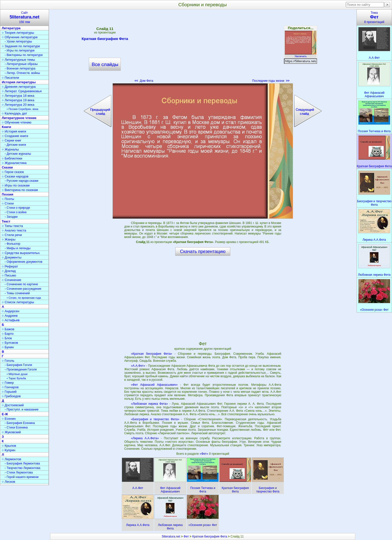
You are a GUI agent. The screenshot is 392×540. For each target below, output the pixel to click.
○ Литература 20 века (18, 105)
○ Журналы (10, 149)
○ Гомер (8, 383)
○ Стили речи (12, 235)
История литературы (19, 82)
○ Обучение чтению (17, 122)
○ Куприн (8, 450)
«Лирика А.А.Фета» (145, 438)
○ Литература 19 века (18, 100)
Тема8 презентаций (374, 17)
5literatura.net (171, 536)
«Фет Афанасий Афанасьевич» (154, 385)
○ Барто (8, 334)
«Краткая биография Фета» (152, 354)
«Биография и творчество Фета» (155, 419)
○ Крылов (9, 446)
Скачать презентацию (203, 251)
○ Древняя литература (19, 87)
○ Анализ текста (14, 230)
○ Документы (11, 257)
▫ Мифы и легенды (18, 248)
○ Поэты (8, 199)
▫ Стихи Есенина (16, 427)
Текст (6, 221)
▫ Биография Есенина (20, 423)
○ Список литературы (18, 302)
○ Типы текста (12, 226)
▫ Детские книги (15, 145)
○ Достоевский (13, 405)
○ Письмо (9, 275)
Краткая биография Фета (105, 39)
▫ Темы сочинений (17, 293)
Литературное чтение (19, 118)
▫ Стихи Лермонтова (19, 472)
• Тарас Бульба (16, 378)
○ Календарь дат (14, 113)
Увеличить (300, 55)
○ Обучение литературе (20, 37)
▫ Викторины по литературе (24, 55)
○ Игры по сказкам (16, 185)
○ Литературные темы (18, 60)
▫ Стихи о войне (16, 212)
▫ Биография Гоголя (18, 365)
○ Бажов (8, 329)
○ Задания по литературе (21, 46)
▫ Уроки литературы (18, 41)
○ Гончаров (10, 387)
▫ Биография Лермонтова (22, 463)
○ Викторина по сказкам (20, 190)
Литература (11, 28)
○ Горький (9, 392)
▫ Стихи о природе (17, 208)
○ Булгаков (10, 343)
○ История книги (14, 131)
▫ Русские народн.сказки (21, 181)
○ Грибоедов (11, 396)
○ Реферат (10, 266)
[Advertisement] (203, 47)
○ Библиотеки (12, 158)
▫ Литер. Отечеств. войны (22, 73)
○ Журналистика (14, 163)
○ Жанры (9, 239)
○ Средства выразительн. (21, 253)
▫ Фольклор (12, 244)
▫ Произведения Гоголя (21, 369)
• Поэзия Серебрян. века (22, 109)
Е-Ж (5, 414)
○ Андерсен (10, 311)
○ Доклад (9, 271)
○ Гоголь (8, 361)
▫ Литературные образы (21, 64)
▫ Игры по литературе (20, 50)
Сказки (7, 167)
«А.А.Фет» (138, 366)
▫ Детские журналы (18, 154)
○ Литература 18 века (18, 96)
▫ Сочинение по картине (21, 284)
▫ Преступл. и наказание (22, 409)
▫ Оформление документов (23, 262)
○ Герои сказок (13, 172)
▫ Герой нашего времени (22, 477)
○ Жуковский (11, 432)
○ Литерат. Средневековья (22, 91)
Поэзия (7, 194)
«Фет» (204, 454)
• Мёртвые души (17, 374)
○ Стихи (8, 203)
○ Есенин (9, 419)
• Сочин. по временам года (24, 298)
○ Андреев (10, 316)
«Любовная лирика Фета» (149, 404)
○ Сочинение (11, 280)
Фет (186, 536)
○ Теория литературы (18, 33)
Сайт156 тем (24, 17)
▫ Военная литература (20, 68)
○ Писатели (10, 78)
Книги (6, 127)
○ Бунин (8, 347)
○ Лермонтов (11, 459)
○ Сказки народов (15, 176)
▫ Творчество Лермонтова (22, 468)
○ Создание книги (15, 136)
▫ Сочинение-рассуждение (23, 289)
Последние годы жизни (271, 81)
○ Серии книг (11, 140)
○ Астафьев (11, 320)
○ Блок (7, 338)
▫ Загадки (11, 217)
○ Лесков (8, 482)
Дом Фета (144, 81)
